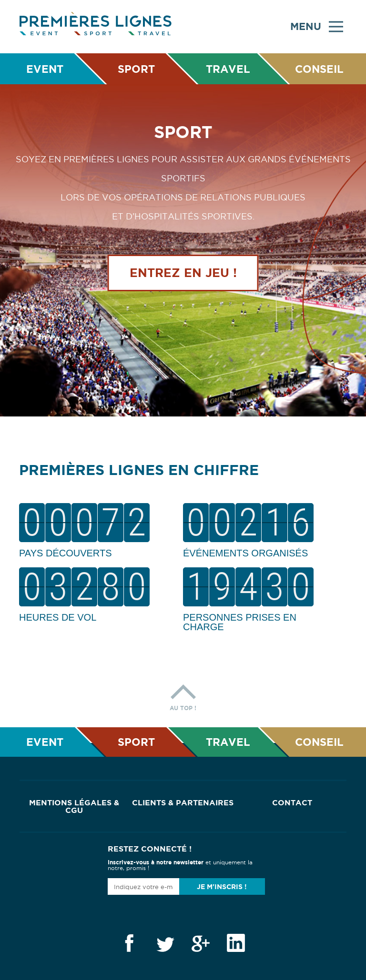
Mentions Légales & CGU (74, 806)
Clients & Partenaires (183, 802)
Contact (292, 802)
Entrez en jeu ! (183, 273)
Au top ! (183, 695)
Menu (317, 27)
